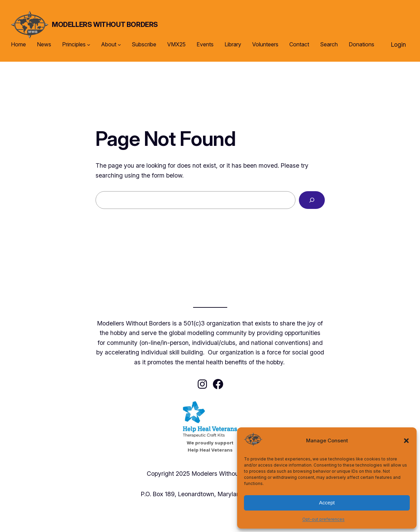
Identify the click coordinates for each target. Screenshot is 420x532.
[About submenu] (119, 45)
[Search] (312, 200)
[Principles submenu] (89, 45)
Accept (327, 503)
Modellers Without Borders (105, 25)
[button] (406, 441)
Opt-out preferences (323, 519)
